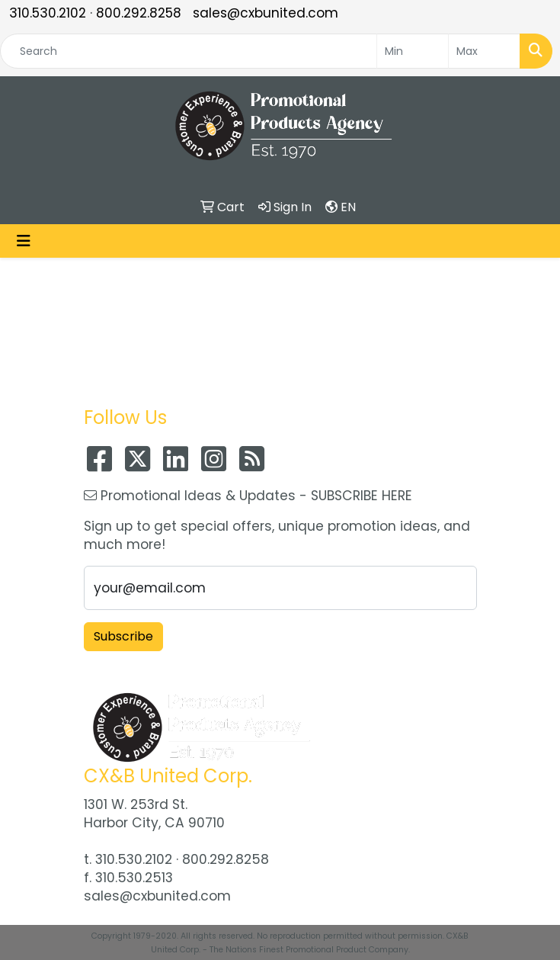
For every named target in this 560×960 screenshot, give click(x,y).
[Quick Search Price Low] (413, 51)
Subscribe (123, 636)
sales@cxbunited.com (266, 13)
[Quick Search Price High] (484, 51)
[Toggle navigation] (24, 241)
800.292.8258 (139, 13)
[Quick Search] (189, 51)
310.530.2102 (48, 13)
